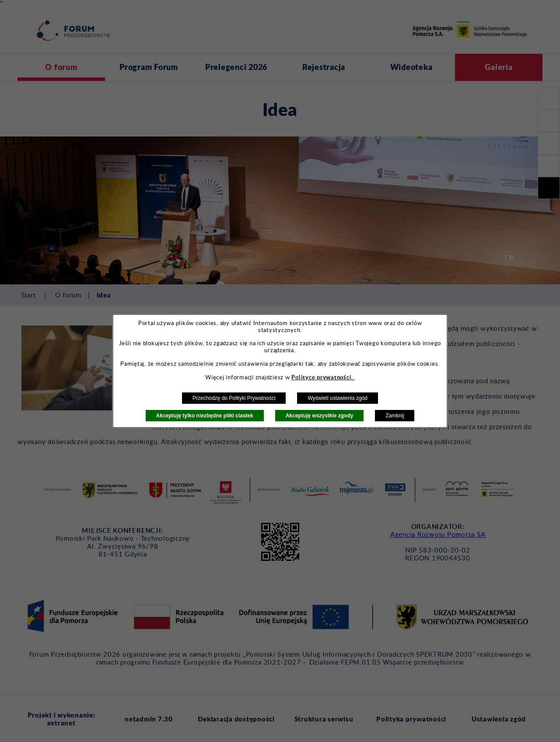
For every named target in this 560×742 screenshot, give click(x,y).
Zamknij (395, 416)
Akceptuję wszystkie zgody (320, 416)
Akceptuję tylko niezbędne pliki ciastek (205, 416)
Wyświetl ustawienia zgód (338, 398)
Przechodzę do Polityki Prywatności (234, 398)
